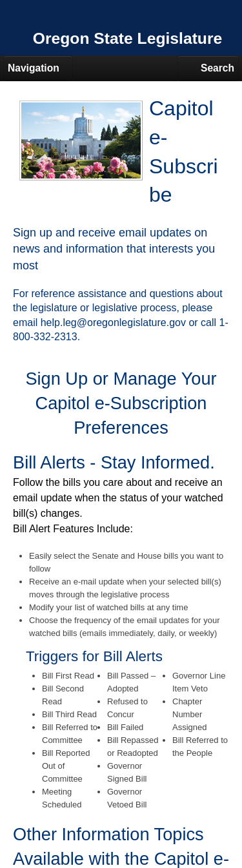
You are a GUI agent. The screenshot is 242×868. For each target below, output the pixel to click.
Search (217, 68)
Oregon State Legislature (128, 38)
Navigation (34, 68)
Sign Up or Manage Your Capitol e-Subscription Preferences (121, 403)
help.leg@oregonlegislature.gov (113, 323)
